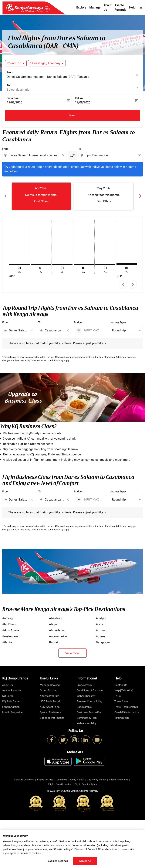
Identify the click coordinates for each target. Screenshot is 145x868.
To (8, 85)
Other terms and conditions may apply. (50, 360)
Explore (81, 7)
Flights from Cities (119, 780)
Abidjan (101, 618)
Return (79, 98)
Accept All (85, 861)
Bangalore (103, 642)
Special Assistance (51, 712)
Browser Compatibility (89, 701)
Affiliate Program (50, 696)
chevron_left (123, 285)
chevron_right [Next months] (140, 196)
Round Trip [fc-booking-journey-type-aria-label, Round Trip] (14, 63)
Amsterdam (10, 636)
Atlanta (7, 642)
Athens (101, 636)
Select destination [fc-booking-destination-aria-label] (19, 90)
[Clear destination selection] (140, 155)
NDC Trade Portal (50, 701)
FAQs (118, 696)
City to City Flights (96, 780)
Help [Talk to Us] (124, 690)
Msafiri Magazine (12, 712)
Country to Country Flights (70, 780)
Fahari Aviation (11, 707)
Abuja (53, 624)
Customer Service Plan (89, 712)
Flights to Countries (24, 780)
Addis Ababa (11, 630)
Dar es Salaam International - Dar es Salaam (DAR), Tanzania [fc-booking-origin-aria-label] (48, 77)
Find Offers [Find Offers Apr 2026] (41, 201)
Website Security (86, 696)
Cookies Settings (58, 861)
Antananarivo (58, 636)
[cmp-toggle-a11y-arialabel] (72, 155)
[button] (47, 63)
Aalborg (7, 618)
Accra (100, 624)
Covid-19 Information (127, 712)
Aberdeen (56, 618)
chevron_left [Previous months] (5, 196)
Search (72, 115)
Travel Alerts (121, 701)
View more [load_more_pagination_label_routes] (72, 653)
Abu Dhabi (9, 624)
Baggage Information (52, 718)
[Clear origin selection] (64, 155)
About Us (107, 7)
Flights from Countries (60, 784)
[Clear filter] (32, 330)
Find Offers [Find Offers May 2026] (104, 201)
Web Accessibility (86, 723)
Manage (95, 7)
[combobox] (35, 155)
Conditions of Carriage (90, 690)
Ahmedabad (57, 630)
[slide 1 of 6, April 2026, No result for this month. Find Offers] (41, 196)
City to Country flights (86, 784)
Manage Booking (50, 685)
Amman (101, 630)
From (10, 72)
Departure (13, 98)
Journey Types (118, 322)
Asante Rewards (120, 7)
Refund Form (122, 718)
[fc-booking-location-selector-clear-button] (137, 75)
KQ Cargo (8, 696)
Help (132, 7)
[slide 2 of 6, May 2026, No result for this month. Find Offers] (104, 196)
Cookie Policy (84, 707)
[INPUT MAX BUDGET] (93, 330)
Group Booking (49, 690)
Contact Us (121, 685)
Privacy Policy (84, 685)
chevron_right (133, 285)
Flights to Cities (45, 780)
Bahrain (54, 642)
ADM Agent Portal (50, 707)
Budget (78, 322)
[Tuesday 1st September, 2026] (127, 264)
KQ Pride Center (11, 701)
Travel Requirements (126, 707)
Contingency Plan (87, 718)
